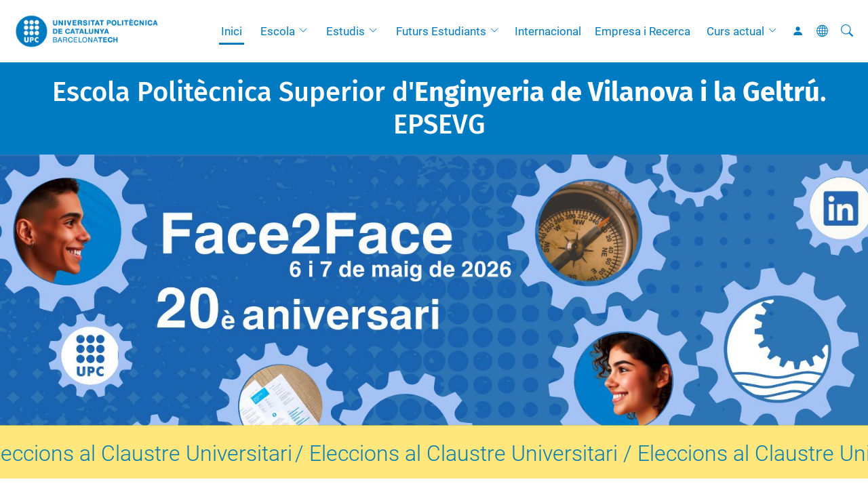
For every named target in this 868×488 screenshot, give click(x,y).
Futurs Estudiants (441, 31)
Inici (232, 31)
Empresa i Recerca (643, 31)
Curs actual (735, 31)
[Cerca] (847, 31)
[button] (307, 31)
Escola (278, 31)
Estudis (346, 31)
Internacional (548, 31)
